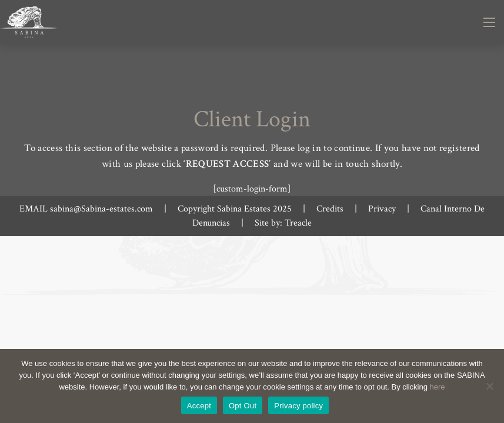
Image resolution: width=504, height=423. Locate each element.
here (438, 387)
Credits (330, 209)
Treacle (298, 223)
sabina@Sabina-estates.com (101, 209)
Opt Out (243, 406)
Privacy (382, 209)
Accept (199, 406)
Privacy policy (298, 406)
